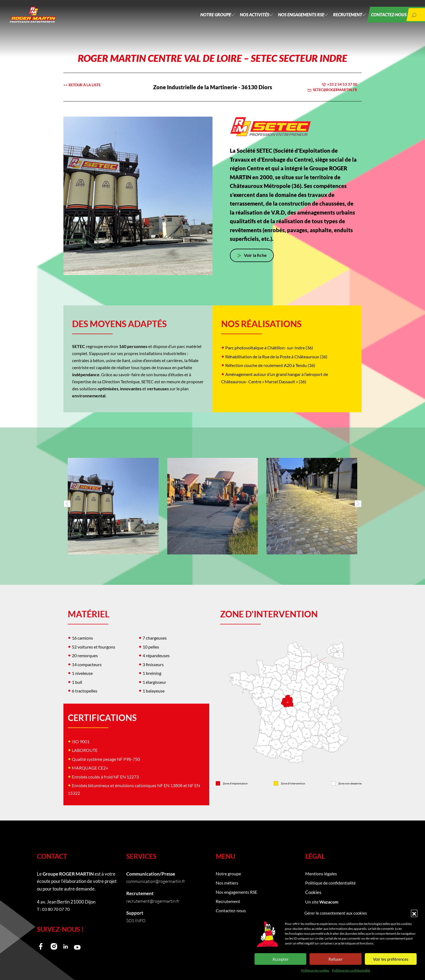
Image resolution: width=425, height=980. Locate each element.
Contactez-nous (384, 19)
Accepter (281, 959)
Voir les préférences (391, 959)
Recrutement (339, 19)
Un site (323, 903)
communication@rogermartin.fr (157, 881)
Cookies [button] (313, 893)
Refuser (336, 959)
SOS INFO (137, 920)
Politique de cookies (315, 970)
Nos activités (237, 19)
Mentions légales (322, 874)
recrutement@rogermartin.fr (155, 901)
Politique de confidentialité (351, 970)
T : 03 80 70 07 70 (55, 909)
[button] (414, 913)
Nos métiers (228, 884)
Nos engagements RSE (288, 19)
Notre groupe (194, 19)
